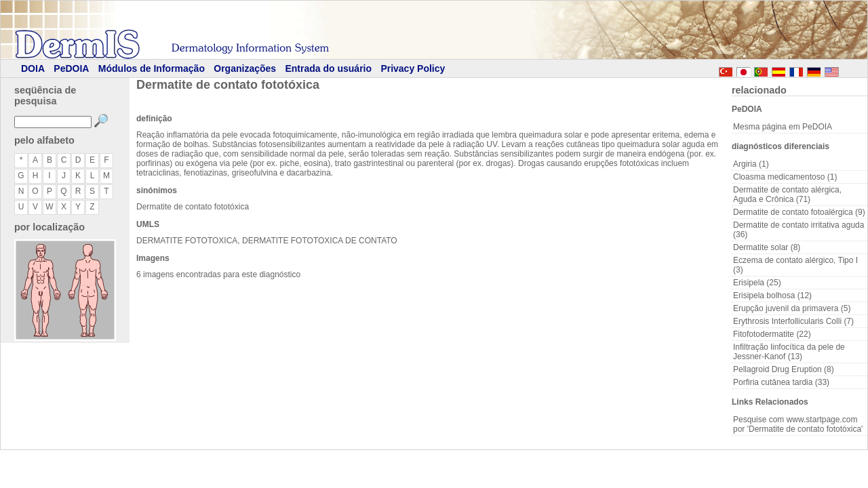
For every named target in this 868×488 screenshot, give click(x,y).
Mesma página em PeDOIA (783, 127)
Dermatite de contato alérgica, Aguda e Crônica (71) (787, 195)
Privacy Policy (413, 68)
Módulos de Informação (152, 68)
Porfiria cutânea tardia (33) (781, 382)
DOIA (33, 68)
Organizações (245, 68)
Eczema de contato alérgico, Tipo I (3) (795, 265)
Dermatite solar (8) (767, 247)
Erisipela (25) (757, 283)
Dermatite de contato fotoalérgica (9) (799, 212)
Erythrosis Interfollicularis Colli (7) (793, 321)
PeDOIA (71, 68)
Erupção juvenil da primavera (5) (792, 308)
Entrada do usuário (328, 68)
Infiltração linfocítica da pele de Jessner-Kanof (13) (789, 352)
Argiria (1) (751, 164)
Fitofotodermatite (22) (772, 334)
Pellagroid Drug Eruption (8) (784, 369)
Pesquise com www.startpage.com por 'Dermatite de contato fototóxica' (798, 424)
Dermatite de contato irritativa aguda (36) (798, 230)
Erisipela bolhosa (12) (772, 296)
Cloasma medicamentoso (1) (785, 177)
